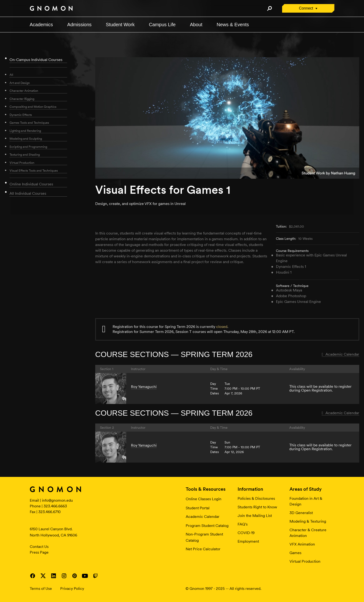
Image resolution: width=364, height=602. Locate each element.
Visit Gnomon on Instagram (64, 576)
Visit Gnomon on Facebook (33, 576)
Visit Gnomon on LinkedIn (54, 576)
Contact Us (39, 547)
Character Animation (24, 91)
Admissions (79, 25)
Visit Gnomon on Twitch (95, 576)
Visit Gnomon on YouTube (85, 576)
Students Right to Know (257, 507)
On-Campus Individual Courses (36, 60)
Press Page (39, 552)
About (196, 25)
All (11, 75)
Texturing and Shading (25, 155)
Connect (306, 8)
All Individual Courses (28, 193)
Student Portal (198, 508)
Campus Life (162, 25)
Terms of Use (41, 589)
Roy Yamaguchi (144, 387)
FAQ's (243, 524)
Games (295, 553)
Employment (248, 541)
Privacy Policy (72, 589)
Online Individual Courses (31, 184)
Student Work (120, 25)
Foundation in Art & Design (306, 501)
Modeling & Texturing (308, 521)
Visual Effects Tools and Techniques (34, 171)
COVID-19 (246, 533)
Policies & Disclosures (256, 498)
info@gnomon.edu (57, 500)
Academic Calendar (340, 354)
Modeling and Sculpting (26, 139)
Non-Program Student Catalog (204, 537)
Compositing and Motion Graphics (33, 107)
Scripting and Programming (28, 147)
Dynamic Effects (21, 115)
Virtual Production (22, 163)
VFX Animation (302, 544)
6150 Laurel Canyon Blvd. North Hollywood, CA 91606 (53, 532)
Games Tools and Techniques (29, 123)
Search (270, 8)
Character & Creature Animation (308, 533)
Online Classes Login (204, 499)
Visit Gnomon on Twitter (43, 576)
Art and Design (20, 83)
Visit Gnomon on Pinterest (75, 576)
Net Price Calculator (203, 549)
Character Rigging (22, 99)
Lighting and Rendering (25, 131)
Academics (41, 25)
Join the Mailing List (255, 516)
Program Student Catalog (207, 526)
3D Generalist (301, 513)
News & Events (233, 25)
